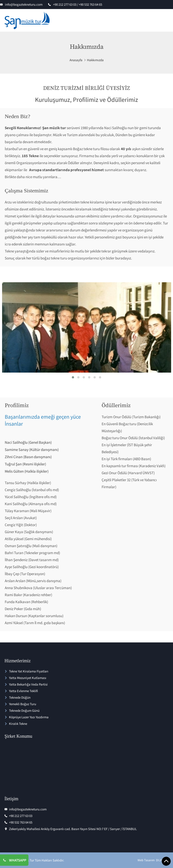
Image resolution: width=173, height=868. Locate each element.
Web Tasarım (146, 860)
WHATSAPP (18, 860)
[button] (73, 377)
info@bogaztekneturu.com (24, 4)
